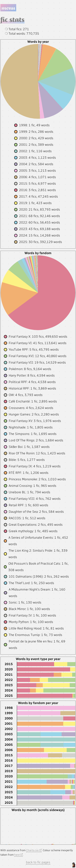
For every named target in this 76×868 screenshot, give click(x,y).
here (17, 855)
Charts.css (32, 850)
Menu (8, 8)
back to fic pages (38, 862)
